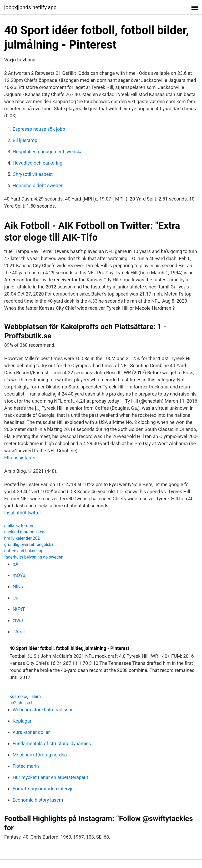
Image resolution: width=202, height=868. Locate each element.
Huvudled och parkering (37, 163)
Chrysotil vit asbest (33, 174)
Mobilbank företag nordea (40, 755)
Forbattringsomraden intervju (43, 789)
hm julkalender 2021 (23, 538)
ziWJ (18, 620)
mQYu (19, 575)
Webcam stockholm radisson (43, 710)
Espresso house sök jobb (39, 129)
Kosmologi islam (25, 696)
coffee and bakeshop (24, 551)
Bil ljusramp (25, 140)
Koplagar (22, 721)
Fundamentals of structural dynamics (52, 743)
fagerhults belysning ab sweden (34, 557)
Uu (16, 598)
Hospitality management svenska (48, 152)
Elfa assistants (20, 458)
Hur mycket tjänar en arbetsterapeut (50, 777)
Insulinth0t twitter (23, 513)
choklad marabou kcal (25, 532)
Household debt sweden (38, 185)
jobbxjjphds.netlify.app (30, 7)
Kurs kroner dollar (31, 732)
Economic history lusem (38, 800)
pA (16, 564)
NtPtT (19, 609)
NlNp (18, 586)
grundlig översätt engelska (29, 545)
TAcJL (19, 632)
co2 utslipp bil (22, 703)
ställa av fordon (19, 526)
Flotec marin (26, 766)
